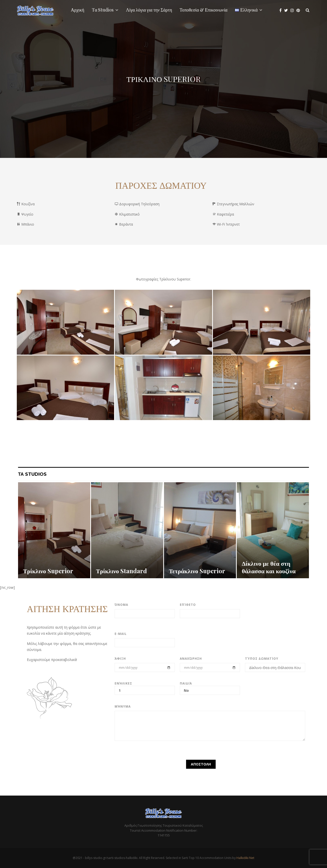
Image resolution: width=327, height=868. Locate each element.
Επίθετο (188, 605)
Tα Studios (103, 10)
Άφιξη (120, 659)
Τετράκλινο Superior (197, 571)
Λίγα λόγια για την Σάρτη (149, 10)
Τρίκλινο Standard (122, 571)
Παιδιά (210, 687)
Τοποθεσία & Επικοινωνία (203, 10)
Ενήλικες (145, 687)
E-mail (121, 634)
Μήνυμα (123, 706)
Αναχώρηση (191, 659)
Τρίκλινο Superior (48, 571)
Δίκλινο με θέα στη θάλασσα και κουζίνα (269, 567)
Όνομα (121, 605)
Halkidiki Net (245, 858)
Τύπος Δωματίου (262, 659)
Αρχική (78, 10)
